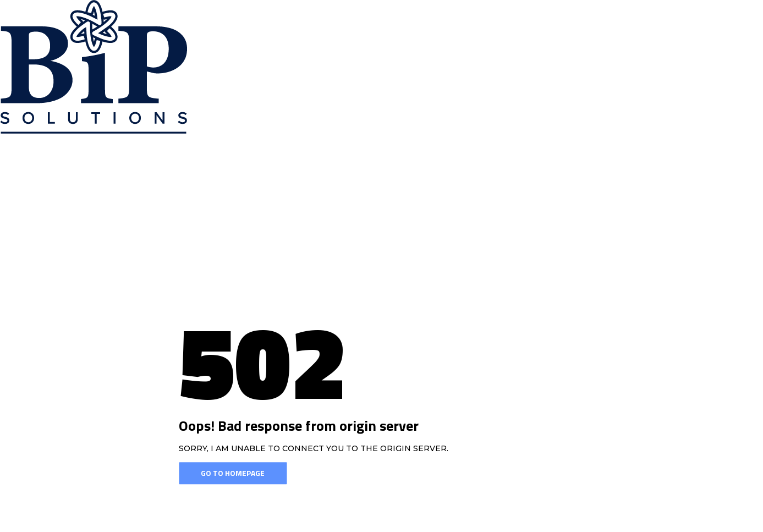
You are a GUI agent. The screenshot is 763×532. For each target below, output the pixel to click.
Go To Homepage (233, 473)
